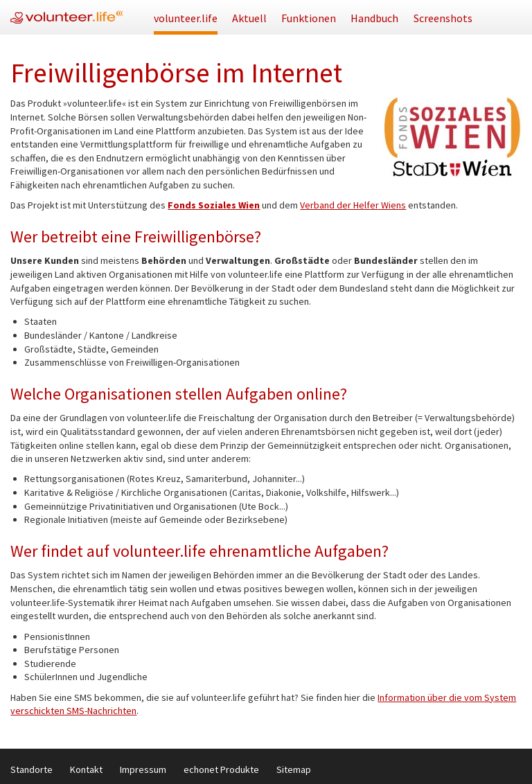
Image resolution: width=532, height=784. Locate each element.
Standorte (32, 769)
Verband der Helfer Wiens (353, 205)
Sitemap (294, 769)
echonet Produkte (221, 769)
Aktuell (249, 18)
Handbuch (374, 18)
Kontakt (86, 769)
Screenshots (443, 18)
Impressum (143, 769)
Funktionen (309, 18)
